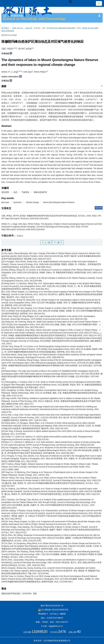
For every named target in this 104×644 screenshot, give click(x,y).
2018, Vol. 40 (17, 28)
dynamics (17, 202)
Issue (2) (29, 28)
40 (79, 632)
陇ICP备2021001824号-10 (52, 606)
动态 (15, 192)
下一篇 (58, 242)
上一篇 (46, 242)
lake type (5, 202)
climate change (32, 202)
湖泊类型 (5, 192)
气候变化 (25, 192)
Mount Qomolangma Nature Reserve (59, 202)
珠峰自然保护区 (40, 192)
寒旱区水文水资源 (9, 35)
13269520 (40, 632)
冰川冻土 (5, 28)
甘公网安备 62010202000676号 (53, 610)
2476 (62, 632)
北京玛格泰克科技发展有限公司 (57, 641)
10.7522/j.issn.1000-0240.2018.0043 (61, 28)
